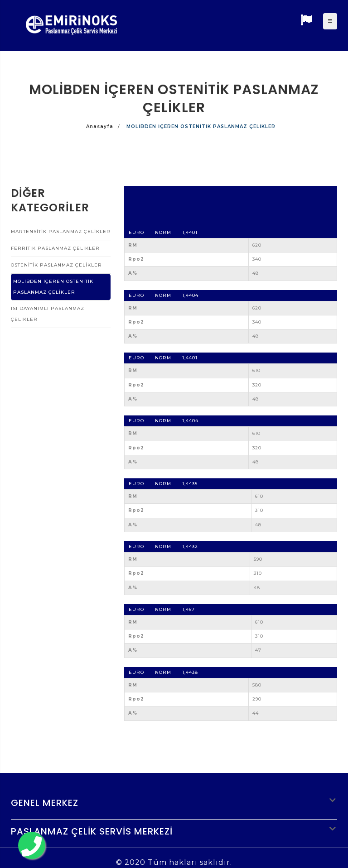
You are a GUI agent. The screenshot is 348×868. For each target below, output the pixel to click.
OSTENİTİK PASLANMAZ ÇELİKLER (56, 265)
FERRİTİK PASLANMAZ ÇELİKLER (55, 248)
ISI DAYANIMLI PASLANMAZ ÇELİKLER (48, 314)
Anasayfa (100, 126)
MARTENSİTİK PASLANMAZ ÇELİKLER (61, 231)
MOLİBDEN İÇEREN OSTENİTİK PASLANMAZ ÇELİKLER (53, 287)
